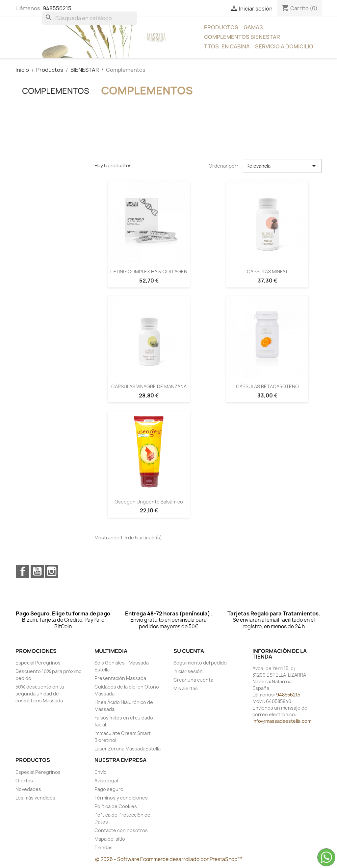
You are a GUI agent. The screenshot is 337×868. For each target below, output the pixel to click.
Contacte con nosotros (121, 830)
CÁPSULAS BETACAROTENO (267, 386)
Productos (221, 27)
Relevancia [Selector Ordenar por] (282, 166)
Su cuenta (189, 651)
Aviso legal (106, 781)
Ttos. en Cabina (227, 46)
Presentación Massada (120, 678)
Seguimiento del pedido (200, 663)
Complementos (56, 91)
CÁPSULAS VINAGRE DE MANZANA (149, 386)
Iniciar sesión (188, 671)
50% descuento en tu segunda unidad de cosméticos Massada (40, 694)
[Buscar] (90, 18)
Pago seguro (109, 789)
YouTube (37, 571)
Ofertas (24, 781)
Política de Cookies (116, 806)
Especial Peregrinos (38, 663)
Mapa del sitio (110, 839)
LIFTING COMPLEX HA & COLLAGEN (149, 271)
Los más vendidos (35, 798)
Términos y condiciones (121, 798)
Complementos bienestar (242, 37)
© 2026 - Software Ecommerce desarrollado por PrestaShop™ (169, 859)
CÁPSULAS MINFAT (267, 271)
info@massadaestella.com (282, 721)
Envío (101, 772)
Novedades (28, 789)
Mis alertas (186, 688)
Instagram (52, 571)
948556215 (57, 8)
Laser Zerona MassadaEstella (128, 749)
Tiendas (104, 847)
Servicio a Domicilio (284, 46)
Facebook (23, 571)
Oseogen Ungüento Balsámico (149, 502)
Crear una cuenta (193, 680)
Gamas (253, 27)
